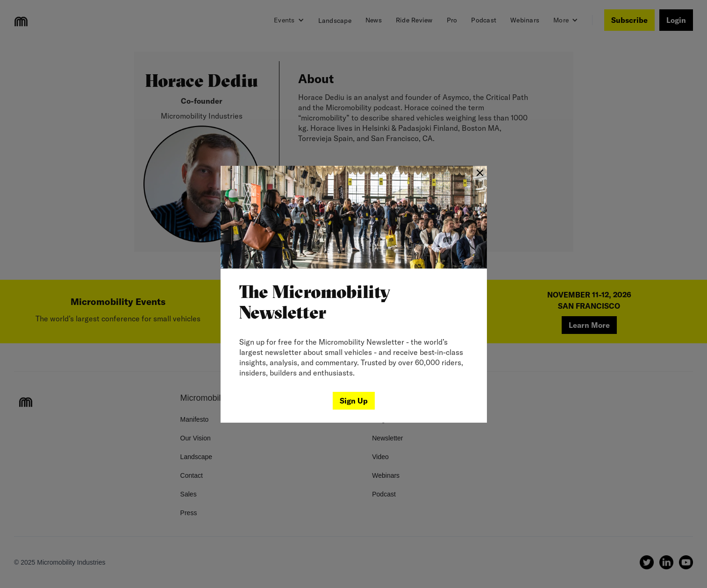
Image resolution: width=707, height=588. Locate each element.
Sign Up (354, 401)
